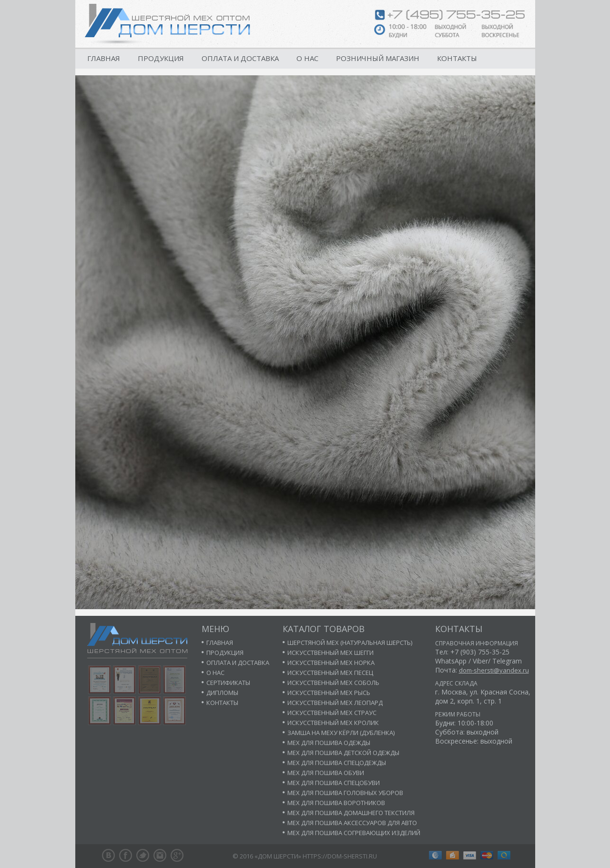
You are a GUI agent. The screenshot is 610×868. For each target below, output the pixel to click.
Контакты (457, 58)
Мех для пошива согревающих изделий (354, 833)
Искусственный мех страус (332, 713)
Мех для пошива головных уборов (345, 793)
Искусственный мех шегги (330, 653)
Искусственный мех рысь (329, 693)
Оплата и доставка (240, 58)
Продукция (161, 58)
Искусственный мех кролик (333, 723)
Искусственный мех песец (330, 673)
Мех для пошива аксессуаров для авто (352, 823)
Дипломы (222, 693)
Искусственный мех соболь (333, 683)
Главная (104, 58)
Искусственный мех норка (331, 663)
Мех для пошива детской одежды (343, 753)
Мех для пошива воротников (336, 803)
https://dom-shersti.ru (340, 856)
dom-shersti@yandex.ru (494, 670)
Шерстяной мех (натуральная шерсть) (350, 643)
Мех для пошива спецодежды (337, 763)
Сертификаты (228, 683)
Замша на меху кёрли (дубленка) (341, 733)
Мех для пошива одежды (329, 743)
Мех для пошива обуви (326, 773)
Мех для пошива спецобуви (334, 783)
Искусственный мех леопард (335, 703)
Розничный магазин (378, 58)
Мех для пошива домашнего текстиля (351, 813)
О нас (307, 58)
